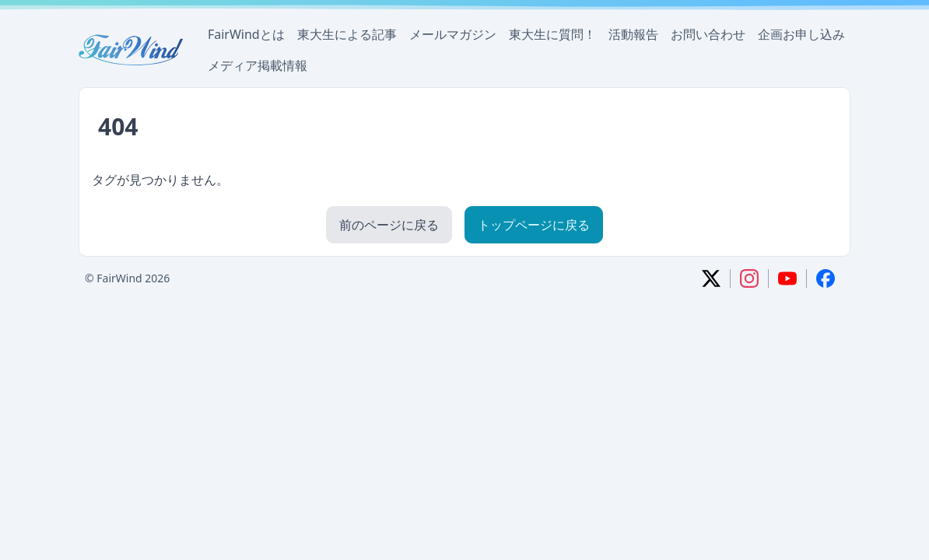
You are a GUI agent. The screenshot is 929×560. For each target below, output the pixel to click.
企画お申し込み (801, 34)
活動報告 (633, 34)
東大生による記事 (347, 34)
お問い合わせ (708, 34)
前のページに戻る (389, 225)
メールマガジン (453, 34)
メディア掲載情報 (258, 65)
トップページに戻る (534, 225)
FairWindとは (246, 34)
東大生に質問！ (552, 34)
